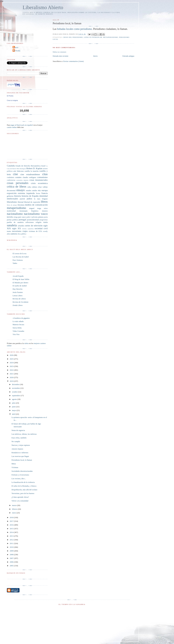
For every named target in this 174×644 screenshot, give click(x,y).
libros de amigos (12, 205)
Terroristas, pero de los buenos (23, 493)
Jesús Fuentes (18, 292)
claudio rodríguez (29, 177)
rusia (46, 222)
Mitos (14, 464)
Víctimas (15, 467)
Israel (43, 166)
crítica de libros (17, 186)
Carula (16, 47)
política (15, 220)
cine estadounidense (30, 174)
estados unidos (31, 190)
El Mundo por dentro (20, 283)
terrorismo (17, 231)
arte (15, 171)
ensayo (21, 190)
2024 (12, 363)
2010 (12, 547)
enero (14, 513)
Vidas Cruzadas (18, 331)
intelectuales (12, 199)
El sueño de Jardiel (20, 286)
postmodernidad (33, 220)
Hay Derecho (18, 289)
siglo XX (16, 228)
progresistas (44, 220)
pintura (41, 217)
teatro (9, 231)
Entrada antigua (128, 56)
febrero (15, 509)
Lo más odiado (18, 321)
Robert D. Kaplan (34, 168)
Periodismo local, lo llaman (22, 460)
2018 (12, 517)
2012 (12, 540)
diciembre (16, 384)
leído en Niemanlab (93, 37)
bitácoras (20, 171)
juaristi (22, 199)
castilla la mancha (31, 171)
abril (14, 414)
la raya (37, 199)
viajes (25, 231)
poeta (46, 217)
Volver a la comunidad (20, 501)
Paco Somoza (18, 260)
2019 (12, 381)
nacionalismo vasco (36, 214)
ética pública (22, 234)
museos (45, 211)
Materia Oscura (18, 324)
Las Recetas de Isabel (21, 257)
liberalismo (12, 202)
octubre (15, 392)
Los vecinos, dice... (19, 479)
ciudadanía (11, 177)
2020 (12, 377)
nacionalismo (15, 214)
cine (16, 174)
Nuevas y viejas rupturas (21, 445)
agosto (15, 399)
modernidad (11, 211)
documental (11, 190)
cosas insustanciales (38, 180)
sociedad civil (41, 228)
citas (45, 174)
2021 (12, 374)
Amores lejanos (17, 449)
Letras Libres (18, 296)
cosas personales (18, 183)
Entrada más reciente (60, 56)
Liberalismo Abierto (43, 7)
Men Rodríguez (21, 169)
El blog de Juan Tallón (21, 279)
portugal (22, 220)
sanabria (12, 225)
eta (39, 190)
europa (45, 190)
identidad (43, 196)
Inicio (95, 56)
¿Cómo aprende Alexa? (20, 497)
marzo (15, 505)
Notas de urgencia (18, 430)
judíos (29, 199)
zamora (14, 234)
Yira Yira (16, 334)
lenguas (45, 199)
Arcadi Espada (18, 276)
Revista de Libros (19, 299)
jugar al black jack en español (22, 125)
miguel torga (35, 208)
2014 (12, 532)
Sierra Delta (17, 328)
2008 (12, 555)
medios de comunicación (36, 205)
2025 (12, 359)
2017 (12, 521)
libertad (21, 202)
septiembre (16, 396)
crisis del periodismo (73, 37)
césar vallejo (43, 187)
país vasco (22, 217)
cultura (34, 187)
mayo (14, 410)
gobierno (10, 196)
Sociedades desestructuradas (22, 471)
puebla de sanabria (15, 222)
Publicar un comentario (59, 52)
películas (35, 217)
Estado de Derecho (23, 166)
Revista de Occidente (20, 302)
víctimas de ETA (35, 231)
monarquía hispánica (29, 211)
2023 (12, 366)
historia (18, 196)
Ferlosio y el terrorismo (20, 475)
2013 (12, 536)
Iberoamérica (36, 166)
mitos (46, 208)
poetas (9, 220)
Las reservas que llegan (20, 456)
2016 (12, 525)
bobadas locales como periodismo (74, 29)
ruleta (26, 343)
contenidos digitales (22, 180)
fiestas (38, 193)
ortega (16, 217)
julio (14, 403)
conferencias (11, 180)
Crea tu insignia (12, 100)
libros (44, 202)
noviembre (16, 388)
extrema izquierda (26, 193)
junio (14, 407)
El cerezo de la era (19, 253)
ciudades (18, 177)
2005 (12, 566)
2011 (12, 543)
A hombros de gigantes (21, 318)
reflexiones (30, 222)
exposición (12, 193)
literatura (21, 205)
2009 (12, 551)
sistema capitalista (28, 229)
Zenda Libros (18, 305)
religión (38, 222)
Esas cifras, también (19, 438)
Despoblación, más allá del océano (24, 490)
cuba (29, 187)
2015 (12, 529)
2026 (12, 355)
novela (10, 217)
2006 (12, 562)
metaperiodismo (111, 37)
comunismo (42, 177)
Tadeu (15, 263)
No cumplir (16, 441)
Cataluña (11, 166)
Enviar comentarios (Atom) (73, 61)
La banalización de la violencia (23, 482)
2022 (12, 370)
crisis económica (39, 183)
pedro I (29, 217)
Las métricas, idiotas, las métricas (24, 434)
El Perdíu (17, 51)
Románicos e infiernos (20, 453)
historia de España (30, 196)
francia (45, 193)
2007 (12, 558)
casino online (12, 127)
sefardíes (21, 226)
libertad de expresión (32, 202)
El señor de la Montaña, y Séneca (24, 486)
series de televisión (34, 226)
